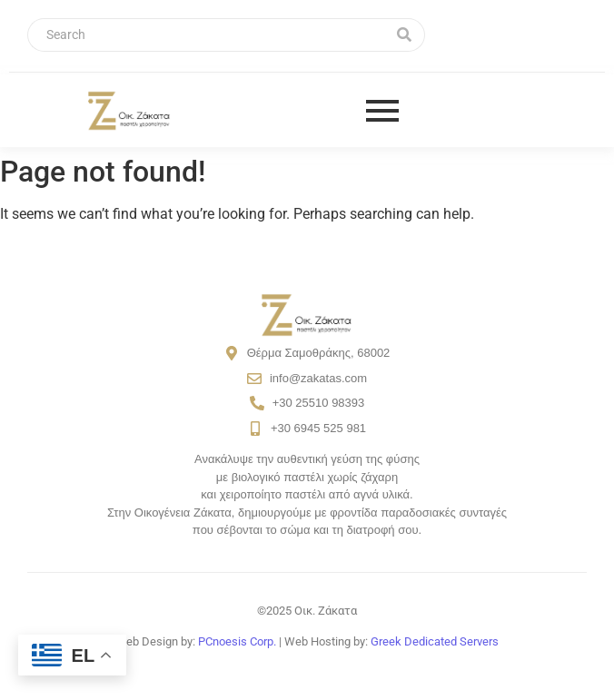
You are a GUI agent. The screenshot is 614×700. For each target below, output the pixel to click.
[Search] (206, 35)
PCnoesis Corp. (237, 641)
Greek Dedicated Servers (435, 641)
